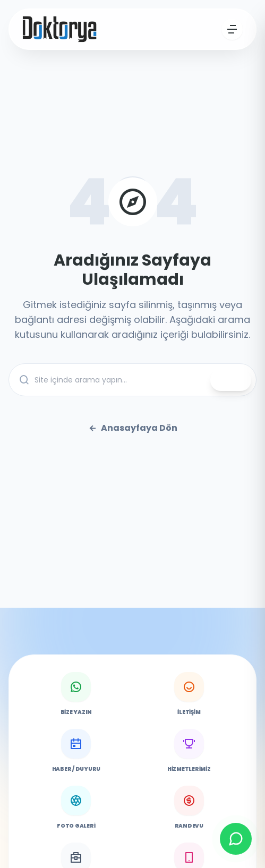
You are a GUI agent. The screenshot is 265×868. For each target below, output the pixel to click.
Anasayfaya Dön (133, 428)
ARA (231, 380)
